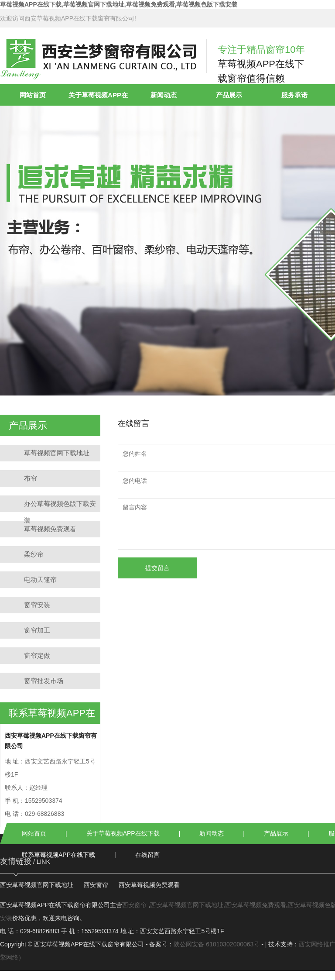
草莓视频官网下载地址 (57, 453)
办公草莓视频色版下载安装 (60, 506)
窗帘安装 (37, 605)
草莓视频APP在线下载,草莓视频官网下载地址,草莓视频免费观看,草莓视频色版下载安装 (119, 4)
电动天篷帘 (40, 579)
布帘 (31, 478)
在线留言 (147, 855)
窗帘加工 (37, 630)
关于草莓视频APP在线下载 (123, 833)
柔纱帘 (34, 554)
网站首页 (33, 95)
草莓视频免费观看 (50, 529)
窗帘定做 (37, 655)
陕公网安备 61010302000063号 (217, 944)
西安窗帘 (96, 885)
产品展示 (229, 95)
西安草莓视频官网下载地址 (37, 885)
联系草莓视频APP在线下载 (58, 855)
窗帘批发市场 (44, 681)
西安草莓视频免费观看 (149, 885)
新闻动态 (164, 95)
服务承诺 (294, 95)
